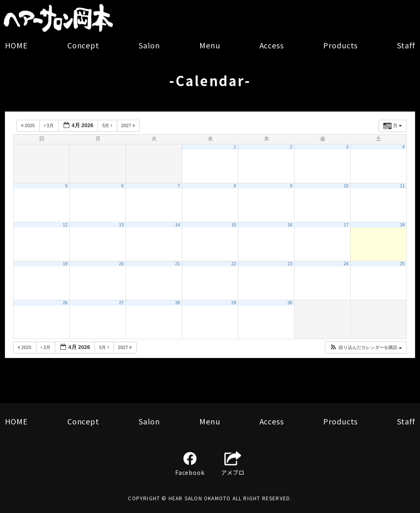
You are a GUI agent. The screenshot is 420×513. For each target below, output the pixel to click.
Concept (83, 45)
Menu (210, 45)
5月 (108, 125)
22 (234, 264)
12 (65, 225)
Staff (406, 45)
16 (290, 225)
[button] (366, 348)
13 (121, 225)
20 (121, 264)
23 (290, 264)
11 (402, 186)
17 (346, 225)
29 (234, 303)
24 (346, 264)
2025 (29, 125)
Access (272, 45)
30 (290, 303)
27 (121, 303)
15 (234, 225)
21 (178, 264)
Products (340, 45)
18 (402, 225)
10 (346, 186)
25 (402, 264)
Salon (149, 45)
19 (65, 264)
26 (65, 303)
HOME (16, 45)
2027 (129, 125)
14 (178, 225)
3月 (49, 125)
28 (178, 303)
